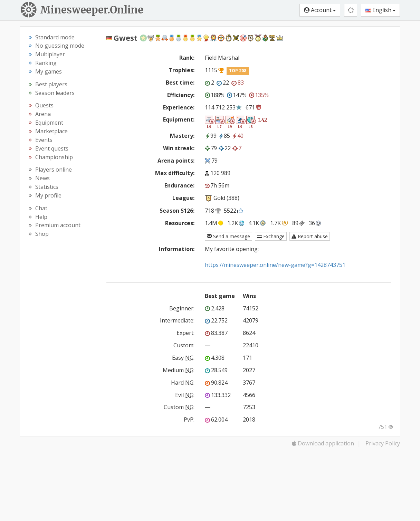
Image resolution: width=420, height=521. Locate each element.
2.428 (215, 308)
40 (238, 136)
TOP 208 (238, 71)
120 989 (220, 173)
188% (215, 95)
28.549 (216, 370)
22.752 (216, 320)
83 (238, 83)
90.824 (216, 383)
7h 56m (217, 185)
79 (211, 148)
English (380, 10)
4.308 (215, 358)
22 (223, 83)
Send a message (228, 236)
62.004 (216, 419)
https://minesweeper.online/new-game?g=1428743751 (275, 265)
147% (237, 95)
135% (259, 95)
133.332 (218, 395)
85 (224, 136)
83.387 (216, 333)
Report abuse (310, 236)
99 (211, 136)
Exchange (271, 236)
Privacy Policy (383, 443)
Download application (323, 443)
